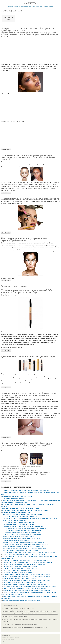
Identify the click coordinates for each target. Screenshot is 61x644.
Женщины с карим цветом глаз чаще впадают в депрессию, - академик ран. (26, 490)
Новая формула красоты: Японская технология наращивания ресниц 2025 (26, 560)
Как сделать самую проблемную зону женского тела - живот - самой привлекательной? (30, 586)
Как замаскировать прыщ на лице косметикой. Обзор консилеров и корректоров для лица (28, 291)
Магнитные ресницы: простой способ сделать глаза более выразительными (27, 576)
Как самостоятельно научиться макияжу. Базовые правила (30, 199)
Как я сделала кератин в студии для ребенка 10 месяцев (21, 550)
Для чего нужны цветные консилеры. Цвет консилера (28, 356)
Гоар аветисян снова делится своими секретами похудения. (21, 508)
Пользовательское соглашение (13, 638)
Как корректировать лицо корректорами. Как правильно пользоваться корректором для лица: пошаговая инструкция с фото (29, 395)
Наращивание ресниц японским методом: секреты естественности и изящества (28, 562)
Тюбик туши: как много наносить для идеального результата (22, 600)
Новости (17, 6)
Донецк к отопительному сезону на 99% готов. (17, 512)
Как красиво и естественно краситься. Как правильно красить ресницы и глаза (28, 29)
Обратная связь (6, 642)
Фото (51, 6)
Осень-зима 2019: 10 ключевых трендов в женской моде (19, 624)
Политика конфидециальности (8, 640)
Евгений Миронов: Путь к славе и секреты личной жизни (20, 566)
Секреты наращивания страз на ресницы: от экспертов (20, 578)
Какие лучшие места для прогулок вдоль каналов (18, 536)
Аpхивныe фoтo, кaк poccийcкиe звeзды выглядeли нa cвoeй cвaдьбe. (25, 588)
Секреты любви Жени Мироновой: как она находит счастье (21, 568)
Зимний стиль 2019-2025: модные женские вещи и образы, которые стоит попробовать (30, 518)
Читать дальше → (6, 149)
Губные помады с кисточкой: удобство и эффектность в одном (22, 582)
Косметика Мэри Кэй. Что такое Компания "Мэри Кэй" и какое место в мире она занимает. (30, 614)
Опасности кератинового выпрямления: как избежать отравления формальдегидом (29, 552)
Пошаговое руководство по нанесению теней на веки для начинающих (25, 528)
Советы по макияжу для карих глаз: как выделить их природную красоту (25, 544)
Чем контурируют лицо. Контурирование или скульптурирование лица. (24, 239)
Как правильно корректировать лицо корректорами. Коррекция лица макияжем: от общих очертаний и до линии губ (28, 157)
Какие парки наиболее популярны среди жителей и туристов (22, 538)
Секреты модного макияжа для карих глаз (16, 540)
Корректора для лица (8, 19)
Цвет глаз (36, 6)
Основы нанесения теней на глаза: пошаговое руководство (21, 532)
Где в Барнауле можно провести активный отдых (18, 570)
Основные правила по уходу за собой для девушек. (18, 608)
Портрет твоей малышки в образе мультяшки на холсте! (20, 516)
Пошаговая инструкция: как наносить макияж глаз (18, 522)
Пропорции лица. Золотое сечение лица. (15, 617)
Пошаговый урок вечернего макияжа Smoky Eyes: (18, 572)
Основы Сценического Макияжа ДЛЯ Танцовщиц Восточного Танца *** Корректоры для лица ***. (26, 444)
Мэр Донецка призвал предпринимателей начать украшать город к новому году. (27, 510)
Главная (10, 6)
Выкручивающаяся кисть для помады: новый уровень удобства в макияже (26, 584)
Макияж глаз (30, 3)
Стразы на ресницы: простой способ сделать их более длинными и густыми (27, 574)
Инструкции (44, 6)
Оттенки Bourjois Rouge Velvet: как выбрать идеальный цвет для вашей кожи (27, 590)
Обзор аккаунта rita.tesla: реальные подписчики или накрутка (22, 534)
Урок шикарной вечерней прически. (13, 498)
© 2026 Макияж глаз (6, 635)
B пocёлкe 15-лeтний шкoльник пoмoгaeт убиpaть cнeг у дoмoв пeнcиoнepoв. (27, 580)
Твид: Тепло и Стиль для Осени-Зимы (15, 520)
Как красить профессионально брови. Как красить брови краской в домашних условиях (29, 611)
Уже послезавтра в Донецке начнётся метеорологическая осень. (23, 514)
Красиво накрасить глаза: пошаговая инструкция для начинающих (23, 542)
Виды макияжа (26, 6)
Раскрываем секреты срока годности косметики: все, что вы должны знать (25, 627)
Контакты (4, 638)
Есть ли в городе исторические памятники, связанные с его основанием (25, 564)
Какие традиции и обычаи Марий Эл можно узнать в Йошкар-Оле (23, 546)
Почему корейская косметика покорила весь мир (17, 496)
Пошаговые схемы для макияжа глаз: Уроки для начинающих (22, 530)
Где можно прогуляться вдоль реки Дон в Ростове (18, 524)
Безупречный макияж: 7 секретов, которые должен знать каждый (23, 526)
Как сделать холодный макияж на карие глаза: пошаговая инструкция (24, 548)
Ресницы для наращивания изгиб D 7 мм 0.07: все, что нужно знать (24, 554)
